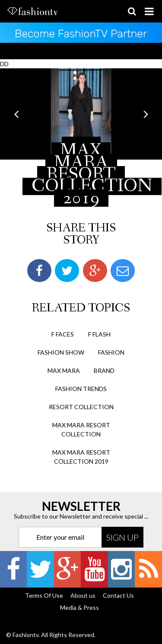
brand (104, 370)
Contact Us (118, 595)
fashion (111, 352)
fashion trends (81, 389)
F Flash (99, 334)
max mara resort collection (81, 429)
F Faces (63, 334)
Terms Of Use (44, 595)
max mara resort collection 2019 (81, 457)
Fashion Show (61, 352)
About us (83, 595)
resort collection (81, 407)
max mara (64, 370)
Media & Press (79, 607)
